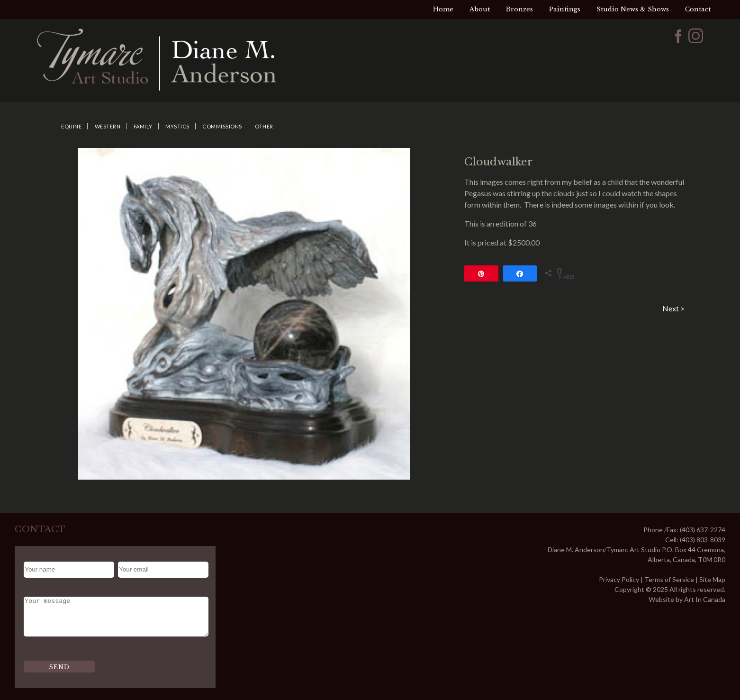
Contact (698, 9)
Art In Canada (705, 599)
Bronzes (519, 9)
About (480, 9)
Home (443, 9)
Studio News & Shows (633, 9)
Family (143, 126)
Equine (71, 126)
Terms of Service (669, 579)
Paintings (565, 9)
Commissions (222, 126)
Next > (673, 308)
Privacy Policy (619, 579)
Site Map (712, 579)
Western (108, 126)
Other (264, 126)
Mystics (177, 126)
